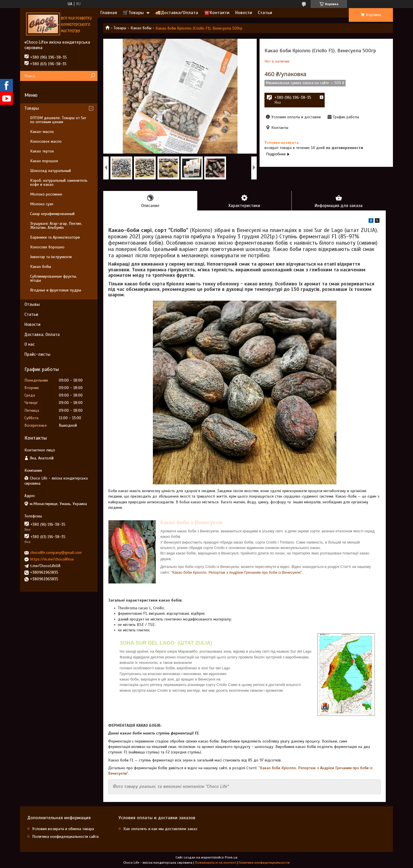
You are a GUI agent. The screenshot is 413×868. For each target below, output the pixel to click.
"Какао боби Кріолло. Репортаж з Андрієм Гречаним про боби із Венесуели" (236, 572)
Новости (244, 13)
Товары (120, 28)
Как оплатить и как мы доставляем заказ (160, 829)
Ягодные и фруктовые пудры (56, 290)
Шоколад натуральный (50, 171)
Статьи (265, 13)
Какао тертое (42, 151)
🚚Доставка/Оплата (177, 13)
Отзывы (32, 304)
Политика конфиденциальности (264, 863)
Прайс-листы (37, 354)
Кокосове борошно (47, 247)
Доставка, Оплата (42, 335)
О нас (30, 344)
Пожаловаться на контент (216, 863)
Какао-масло (42, 132)
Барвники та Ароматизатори (55, 237)
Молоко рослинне (46, 194)
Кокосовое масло (46, 141)
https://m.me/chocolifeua (52, 559)
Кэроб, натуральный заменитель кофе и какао (59, 182)
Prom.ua (231, 857)
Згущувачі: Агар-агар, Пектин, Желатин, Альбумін (56, 226)
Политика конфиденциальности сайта (65, 837)
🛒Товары (133, 13)
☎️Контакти (217, 13)
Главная (109, 13)
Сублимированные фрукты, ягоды (53, 278)
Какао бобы (141, 28)
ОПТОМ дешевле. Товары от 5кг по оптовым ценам (58, 120)
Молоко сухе (42, 204)
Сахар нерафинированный (52, 214)
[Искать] (92, 76)
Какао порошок (44, 161)
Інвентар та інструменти (51, 257)
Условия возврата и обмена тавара (63, 829)
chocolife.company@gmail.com (56, 553)
